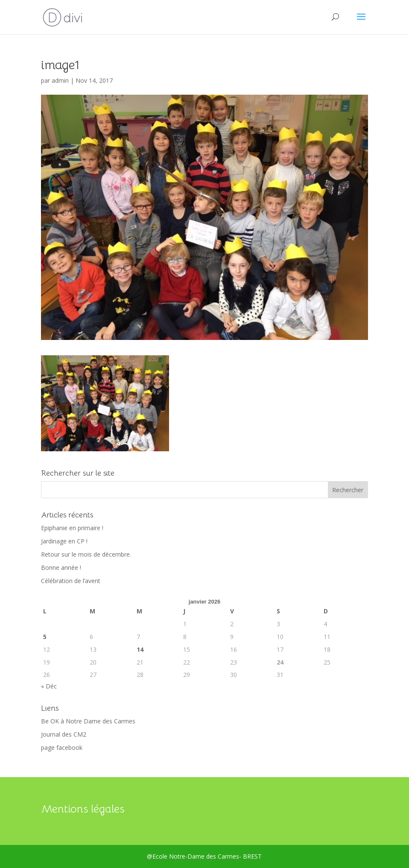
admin (60, 80)
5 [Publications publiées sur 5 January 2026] (45, 637)
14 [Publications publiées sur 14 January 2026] (140, 649)
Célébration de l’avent (71, 581)
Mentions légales (83, 809)
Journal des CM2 (64, 734)
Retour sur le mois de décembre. (86, 554)
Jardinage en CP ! (64, 541)
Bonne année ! (61, 568)
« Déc (49, 686)
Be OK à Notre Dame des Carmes (88, 721)
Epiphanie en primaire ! (72, 528)
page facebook (62, 748)
